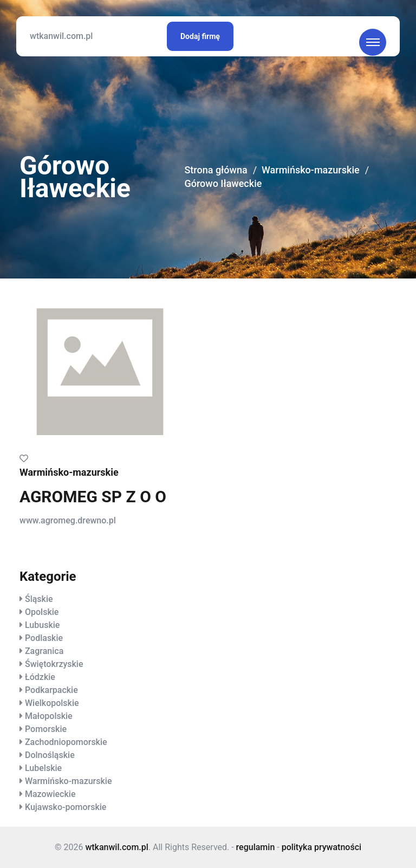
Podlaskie (44, 638)
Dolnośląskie (50, 755)
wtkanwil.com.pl (61, 36)
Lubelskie (43, 768)
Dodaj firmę (200, 36)
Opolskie (42, 612)
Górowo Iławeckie (223, 183)
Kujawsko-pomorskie (66, 807)
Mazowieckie (50, 794)
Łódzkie (40, 677)
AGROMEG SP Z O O (93, 497)
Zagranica (44, 651)
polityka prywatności (321, 847)
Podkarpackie (51, 690)
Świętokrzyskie (54, 664)
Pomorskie (46, 729)
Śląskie (39, 599)
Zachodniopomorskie (66, 742)
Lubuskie (42, 625)
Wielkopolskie (52, 703)
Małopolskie (49, 716)
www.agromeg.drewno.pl (68, 520)
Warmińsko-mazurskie (311, 170)
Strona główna (216, 170)
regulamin (256, 847)
